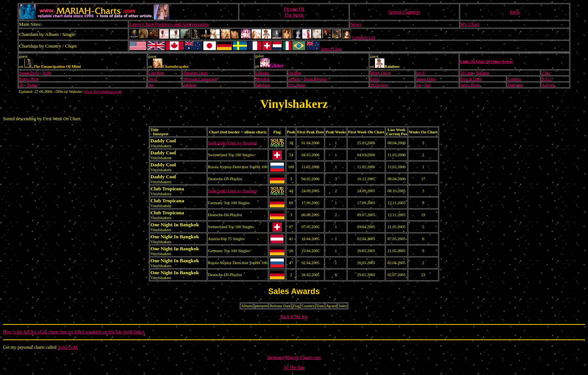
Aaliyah (548, 85)
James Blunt (470, 85)
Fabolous (263, 85)
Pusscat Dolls (471, 79)
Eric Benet (297, 85)
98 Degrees (379, 85)
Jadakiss (190, 85)
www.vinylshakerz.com (103, 92)
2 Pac (546, 73)
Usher (375, 79)
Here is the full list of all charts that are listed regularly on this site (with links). (74, 332)
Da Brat (295, 73)
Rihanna (483, 73)
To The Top (294, 368)
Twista (32, 85)
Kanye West (29, 79)
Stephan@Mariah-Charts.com (294, 357)
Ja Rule (294, 79)
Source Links (332, 49)
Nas (428, 85)
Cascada (514, 79)
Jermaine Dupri (195, 73)
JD (21, 85)
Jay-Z (420, 73)
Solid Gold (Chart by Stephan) (232, 143)
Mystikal (262, 79)
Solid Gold (67, 347)
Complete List (364, 37)
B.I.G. (546, 79)
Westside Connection (200, 79)
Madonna (515, 85)
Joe (151, 85)
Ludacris (262, 73)
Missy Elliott (380, 73)
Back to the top (294, 317)
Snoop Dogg (29, 73)
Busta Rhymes (315, 79)
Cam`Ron (156, 73)
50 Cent (466, 73)
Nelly (47, 73)
